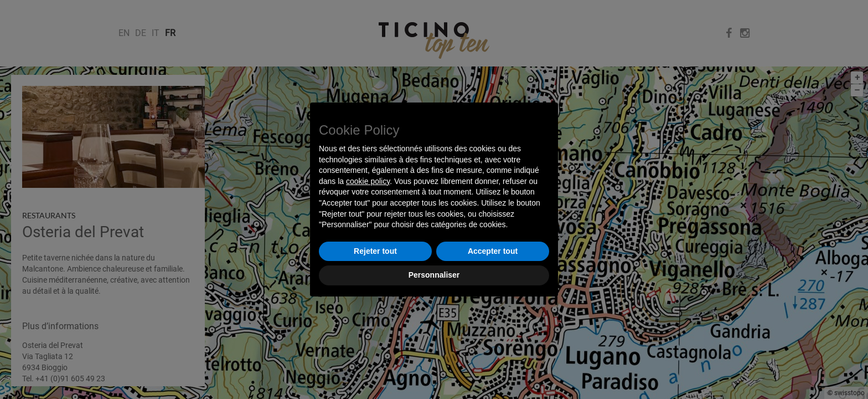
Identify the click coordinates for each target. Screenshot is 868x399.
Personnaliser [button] (434, 275)
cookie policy (368, 181)
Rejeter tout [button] (375, 251)
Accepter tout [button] (493, 251)
